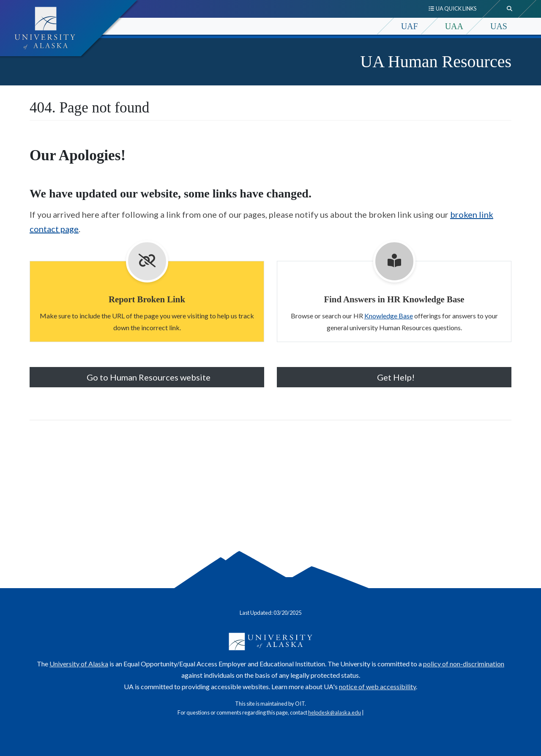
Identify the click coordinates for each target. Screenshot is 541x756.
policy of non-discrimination (464, 664)
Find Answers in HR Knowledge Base (394, 299)
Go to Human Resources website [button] (147, 377)
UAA (454, 26)
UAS (499, 26)
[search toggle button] (510, 9)
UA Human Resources (436, 62)
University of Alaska (79, 664)
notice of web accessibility (377, 686)
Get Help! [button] (394, 377)
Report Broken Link (147, 299)
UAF (410, 26)
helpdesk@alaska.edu (335, 712)
